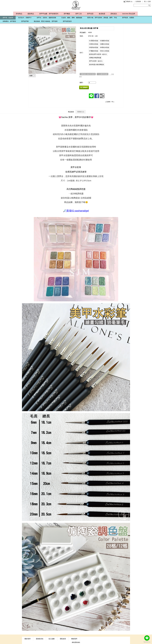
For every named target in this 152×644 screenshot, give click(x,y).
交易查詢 (138, 2)
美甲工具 (79, 14)
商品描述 (71, 112)
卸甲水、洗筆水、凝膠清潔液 (46, 18)
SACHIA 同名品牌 (129, 14)
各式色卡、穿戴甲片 (25, 18)
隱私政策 (63, 639)
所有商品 (19, 14)
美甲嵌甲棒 (25, 21)
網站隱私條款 (76, 642)
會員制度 (102, 14)
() (128, 2)
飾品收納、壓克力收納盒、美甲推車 (46, 21)
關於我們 (28, 639)
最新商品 (31, 14)
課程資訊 (114, 14)
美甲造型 (90, 14)
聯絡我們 (74, 639)
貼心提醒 (52, 639)
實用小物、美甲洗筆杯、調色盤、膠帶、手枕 (102, 18)
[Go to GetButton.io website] (147, 642)
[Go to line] (147, 638)
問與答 (81, 112)
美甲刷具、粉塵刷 (128, 18)
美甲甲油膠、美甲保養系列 (49, 14)
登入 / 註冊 (147, 2)
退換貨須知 (40, 639)
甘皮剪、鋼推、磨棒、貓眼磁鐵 (72, 18)
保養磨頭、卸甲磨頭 (9, 21)
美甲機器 (67, 14)
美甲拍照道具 (67, 21)
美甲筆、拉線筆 (8, 18)
